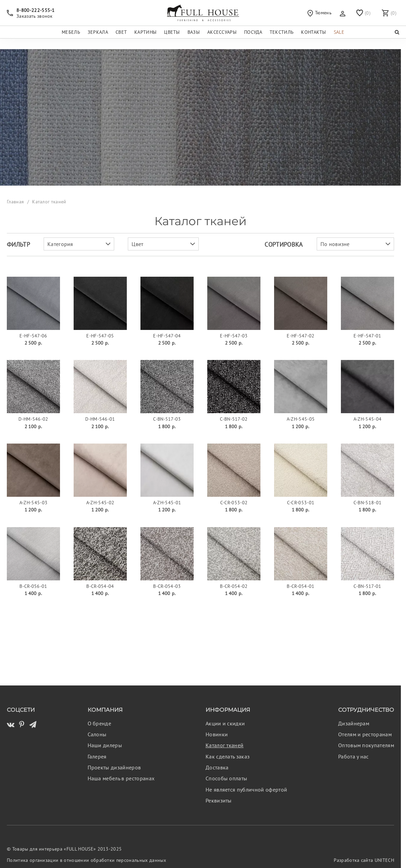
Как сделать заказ (228, 756)
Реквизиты (219, 800)
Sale (339, 32)
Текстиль (282, 32)
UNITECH (384, 860)
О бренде (100, 723)
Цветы (172, 32)
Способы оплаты (226, 778)
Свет (121, 32)
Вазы (194, 32)
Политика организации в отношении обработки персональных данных (86, 860)
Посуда (253, 32)
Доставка (217, 767)
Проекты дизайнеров (114, 767)
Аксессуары (222, 32)
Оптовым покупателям (366, 745)
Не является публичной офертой (246, 790)
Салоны (97, 734)
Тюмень (320, 13)
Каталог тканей (224, 745)
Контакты (314, 32)
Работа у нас (354, 756)
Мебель (71, 32)
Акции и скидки (225, 723)
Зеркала (98, 32)
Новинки (217, 734)
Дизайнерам (354, 723)
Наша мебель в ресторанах (121, 778)
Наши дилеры (105, 745)
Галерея (97, 756)
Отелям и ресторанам (365, 734)
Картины (145, 32)
